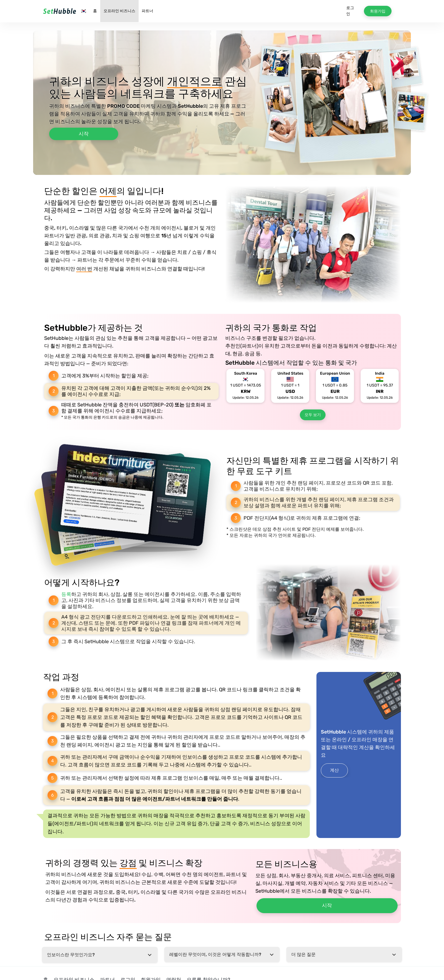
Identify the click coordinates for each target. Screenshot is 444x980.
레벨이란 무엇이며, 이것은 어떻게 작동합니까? (215, 954)
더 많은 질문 (303, 954)
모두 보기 (313, 415)
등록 (66, 594)
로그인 (350, 11)
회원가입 (378, 11)
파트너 (147, 11)
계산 (334, 770)
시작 (84, 134)
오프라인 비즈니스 (119, 11)
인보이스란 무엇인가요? (71, 955)
